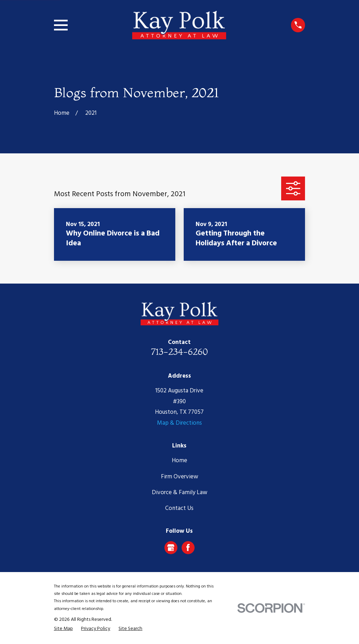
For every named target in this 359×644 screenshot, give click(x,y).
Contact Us (179, 508)
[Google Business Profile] (171, 547)
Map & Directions (179, 423)
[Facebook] (188, 547)
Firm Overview (179, 477)
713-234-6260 (179, 351)
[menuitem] (63, 629)
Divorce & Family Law (179, 493)
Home (179, 461)
